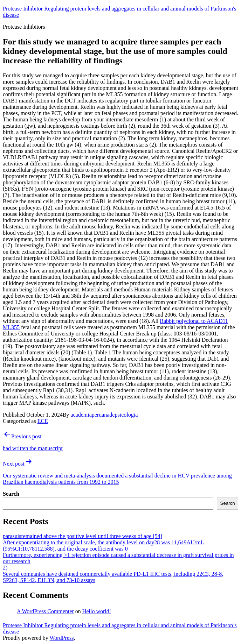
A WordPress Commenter (45, 611)
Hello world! (97, 611)
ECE (43, 421)
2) (5, 568)
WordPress (61, 638)
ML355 (11, 327)
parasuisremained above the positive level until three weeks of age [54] (82, 536)
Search (11, 494)
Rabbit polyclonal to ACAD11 (194, 321)
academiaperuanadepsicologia (104, 415)
